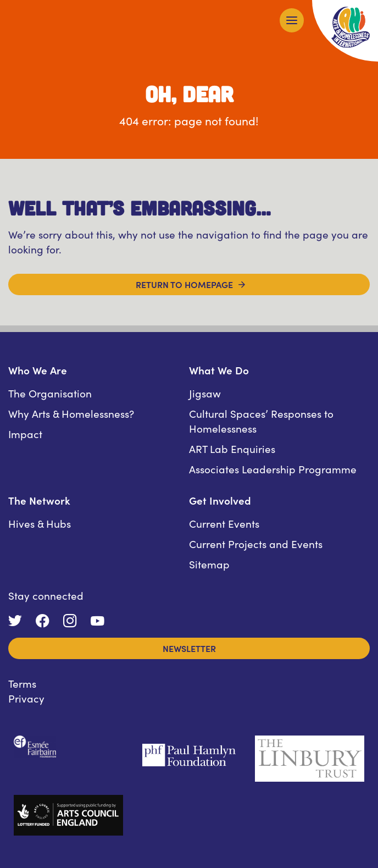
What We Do (219, 370)
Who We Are (38, 370)
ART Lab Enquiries (232, 448)
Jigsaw (205, 393)
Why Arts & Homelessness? (71, 413)
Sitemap (209, 564)
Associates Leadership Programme (273, 469)
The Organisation (50, 393)
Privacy (26, 698)
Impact (25, 433)
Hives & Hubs (40, 523)
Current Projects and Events (256, 543)
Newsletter (189, 648)
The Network (39, 500)
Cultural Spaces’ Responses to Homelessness (261, 421)
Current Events (224, 523)
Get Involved (220, 500)
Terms (22, 683)
